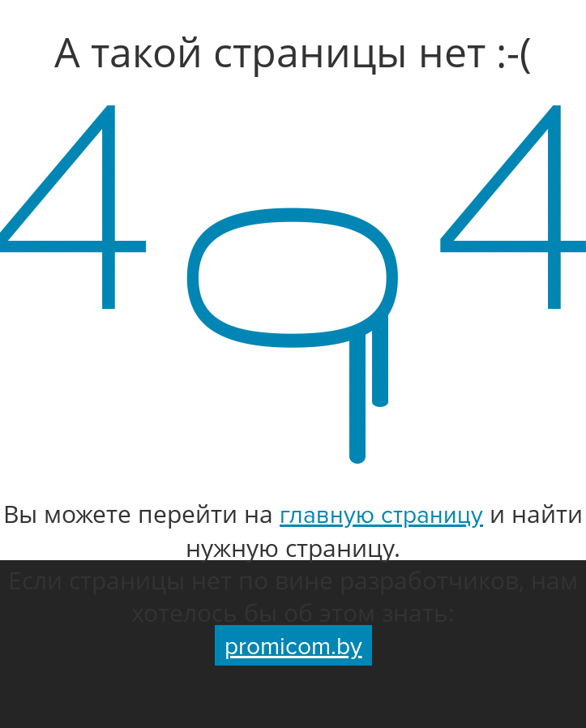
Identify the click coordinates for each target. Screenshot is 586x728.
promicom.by (293, 647)
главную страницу (381, 515)
